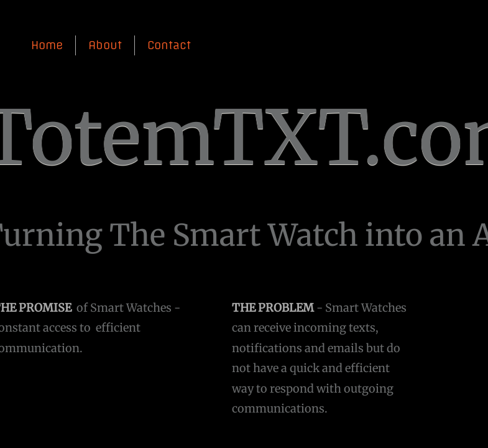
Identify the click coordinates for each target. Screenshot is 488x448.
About (105, 45)
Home (47, 45)
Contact (169, 45)
